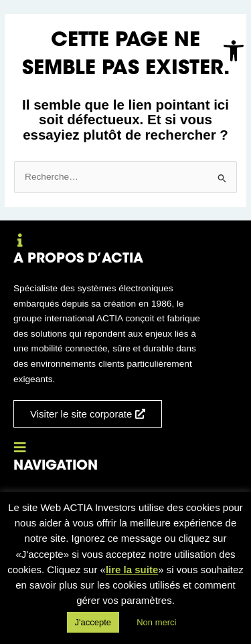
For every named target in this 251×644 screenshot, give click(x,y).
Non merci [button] (156, 622)
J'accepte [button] (93, 622)
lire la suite (132, 570)
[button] (234, 51)
